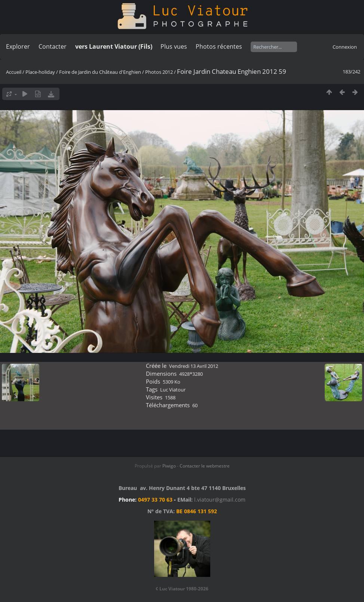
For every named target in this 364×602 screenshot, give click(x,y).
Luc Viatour (173, 390)
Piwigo (169, 466)
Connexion (345, 47)
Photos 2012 (159, 72)
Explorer (18, 46)
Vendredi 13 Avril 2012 (194, 366)
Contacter (53, 46)
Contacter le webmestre (205, 466)
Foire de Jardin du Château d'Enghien (100, 72)
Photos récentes (219, 46)
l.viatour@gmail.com (220, 500)
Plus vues (174, 46)
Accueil (14, 72)
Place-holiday (40, 72)
